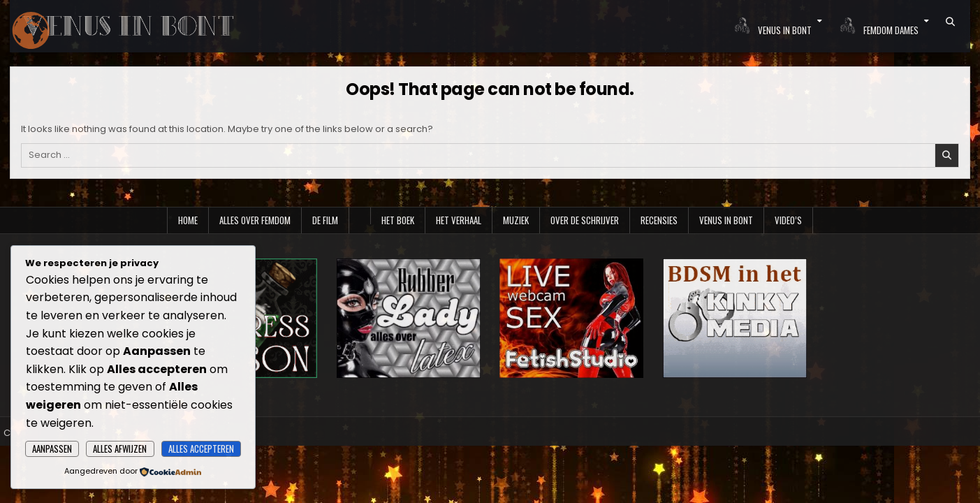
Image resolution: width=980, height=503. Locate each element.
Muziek (516, 220)
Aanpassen (52, 449)
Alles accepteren (201, 449)
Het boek (398, 220)
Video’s (788, 220)
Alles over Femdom (255, 220)
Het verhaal (459, 220)
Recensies (659, 220)
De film (325, 220)
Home (188, 220)
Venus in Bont (726, 220)
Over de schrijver (585, 220)
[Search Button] (950, 22)
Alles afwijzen (120, 449)
